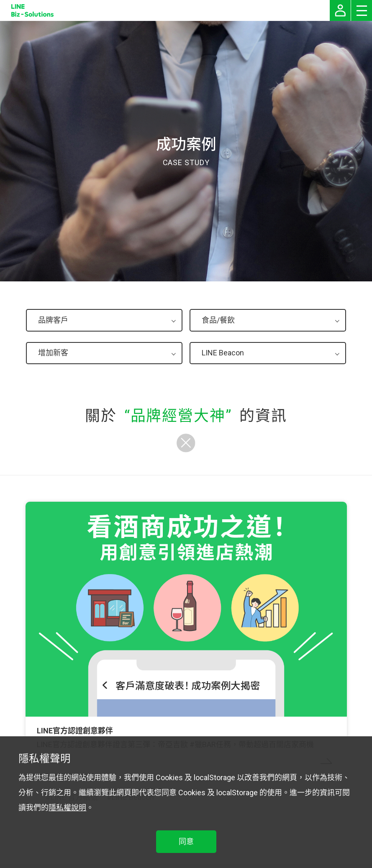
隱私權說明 (67, 808)
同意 (186, 841)
